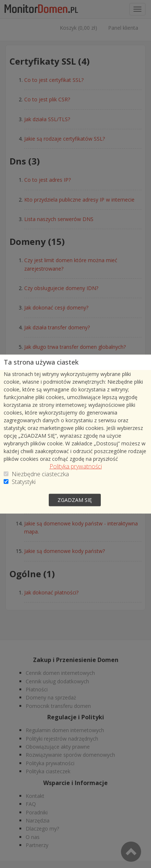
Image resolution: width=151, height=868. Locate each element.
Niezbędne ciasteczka (40, 474)
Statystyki (24, 482)
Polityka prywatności (76, 466)
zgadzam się (75, 500)
